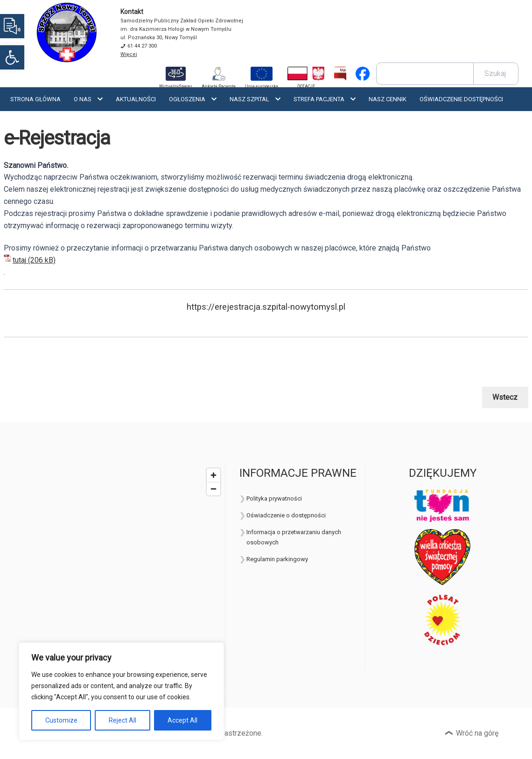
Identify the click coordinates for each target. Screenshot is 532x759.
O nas (83, 99)
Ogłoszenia (187, 99)
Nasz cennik (388, 99)
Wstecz (505, 397)
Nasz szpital (249, 99)
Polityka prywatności (274, 498)
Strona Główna (35, 99)
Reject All (122, 720)
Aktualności (136, 99)
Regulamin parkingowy (277, 559)
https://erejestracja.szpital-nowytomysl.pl (266, 307)
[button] (12, 57)
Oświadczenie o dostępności (286, 515)
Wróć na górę (477, 733)
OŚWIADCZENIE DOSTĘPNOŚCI (461, 99)
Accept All (182, 720)
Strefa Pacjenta (319, 99)
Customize (61, 720)
